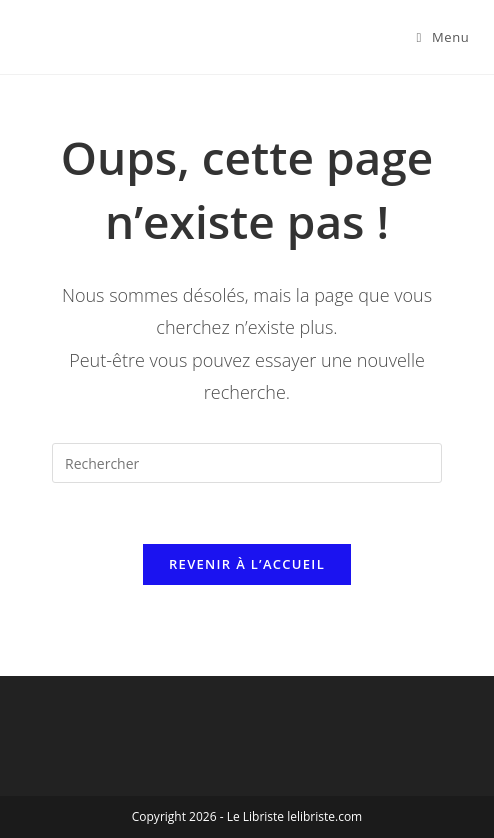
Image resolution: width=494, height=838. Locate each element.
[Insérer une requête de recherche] (247, 463)
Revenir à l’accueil (247, 564)
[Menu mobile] (443, 37)
